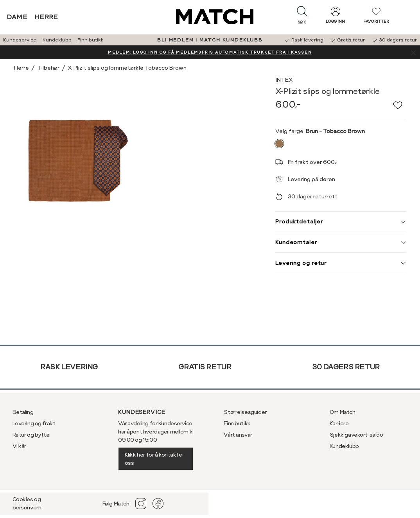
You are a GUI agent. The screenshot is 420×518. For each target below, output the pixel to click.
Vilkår (19, 446)
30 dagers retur (346, 367)
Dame (17, 17)
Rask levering (69, 367)
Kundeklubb (57, 40)
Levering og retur (341, 263)
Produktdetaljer (341, 221)
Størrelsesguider (245, 412)
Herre (46, 17)
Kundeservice (20, 40)
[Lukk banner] (413, 52)
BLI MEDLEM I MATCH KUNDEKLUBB (210, 40)
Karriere (339, 423)
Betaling (23, 412)
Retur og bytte (31, 435)
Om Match (343, 412)
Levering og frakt (34, 423)
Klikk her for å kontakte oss (153, 459)
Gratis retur (205, 367)
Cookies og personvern (27, 503)
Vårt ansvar (238, 435)
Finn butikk (91, 40)
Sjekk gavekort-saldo (356, 435)
